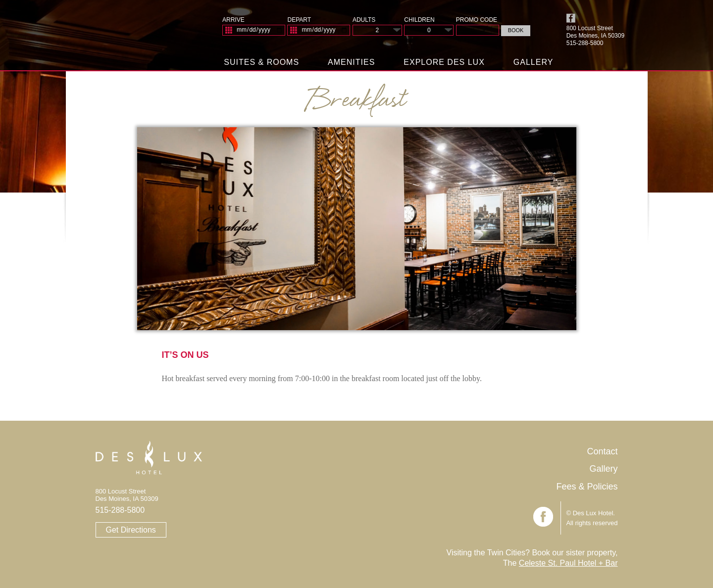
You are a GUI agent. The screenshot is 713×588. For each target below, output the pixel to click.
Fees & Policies (587, 487)
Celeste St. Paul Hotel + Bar (568, 563)
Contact (602, 451)
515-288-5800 (120, 510)
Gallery (534, 62)
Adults (364, 20)
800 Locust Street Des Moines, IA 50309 (595, 32)
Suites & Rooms (261, 62)
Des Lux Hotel (133, 34)
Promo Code (477, 20)
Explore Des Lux (444, 62)
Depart (299, 20)
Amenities (351, 62)
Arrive (233, 20)
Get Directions (131, 530)
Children (419, 20)
